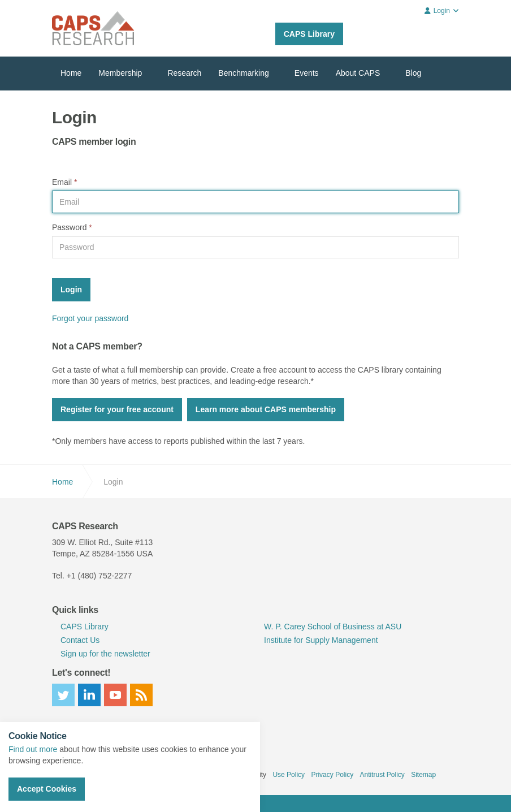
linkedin (89, 695)
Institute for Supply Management (321, 640)
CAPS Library (309, 34)
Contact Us (80, 640)
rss (141, 695)
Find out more (33, 749)
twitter (63, 695)
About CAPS (358, 73)
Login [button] (442, 11)
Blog (413, 73)
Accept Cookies (47, 789)
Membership (120, 73)
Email (64, 182)
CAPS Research (93, 28)
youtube (115, 695)
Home (71, 73)
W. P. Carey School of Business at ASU (333, 627)
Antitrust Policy (382, 775)
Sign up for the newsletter (105, 654)
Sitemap (423, 775)
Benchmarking (244, 73)
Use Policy (289, 775)
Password (72, 227)
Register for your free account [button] (117, 409)
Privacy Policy (332, 775)
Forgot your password (90, 318)
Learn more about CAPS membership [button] (266, 409)
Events (307, 73)
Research (184, 73)
